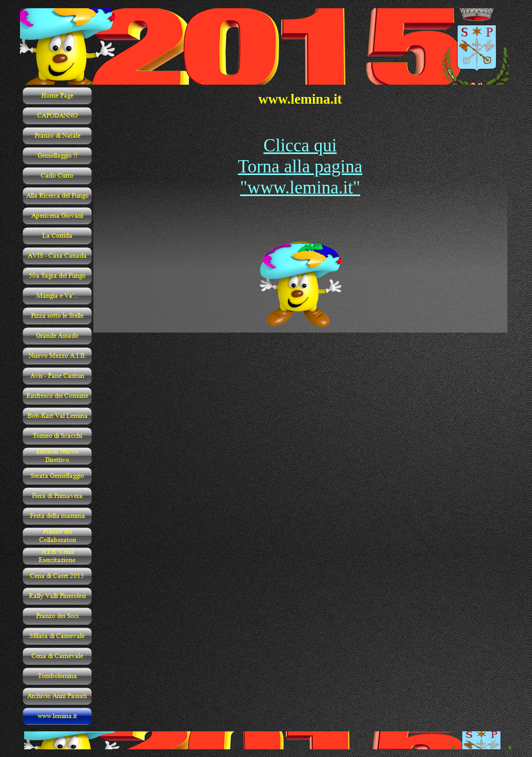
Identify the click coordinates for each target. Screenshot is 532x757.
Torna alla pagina (300, 167)
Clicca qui (300, 145)
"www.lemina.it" (300, 188)
